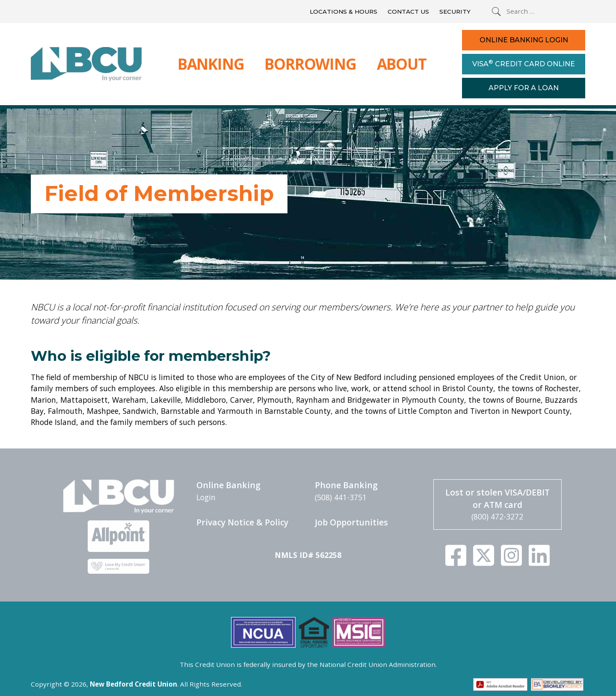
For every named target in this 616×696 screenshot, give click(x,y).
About (402, 64)
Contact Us (408, 12)
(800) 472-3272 (497, 516)
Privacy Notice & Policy (242, 522)
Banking (211, 64)
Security (455, 12)
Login (206, 497)
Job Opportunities (351, 522)
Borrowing (310, 64)
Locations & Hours (344, 12)
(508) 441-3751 (341, 497)
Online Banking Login (524, 40)
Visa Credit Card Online (524, 63)
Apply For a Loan (524, 88)
